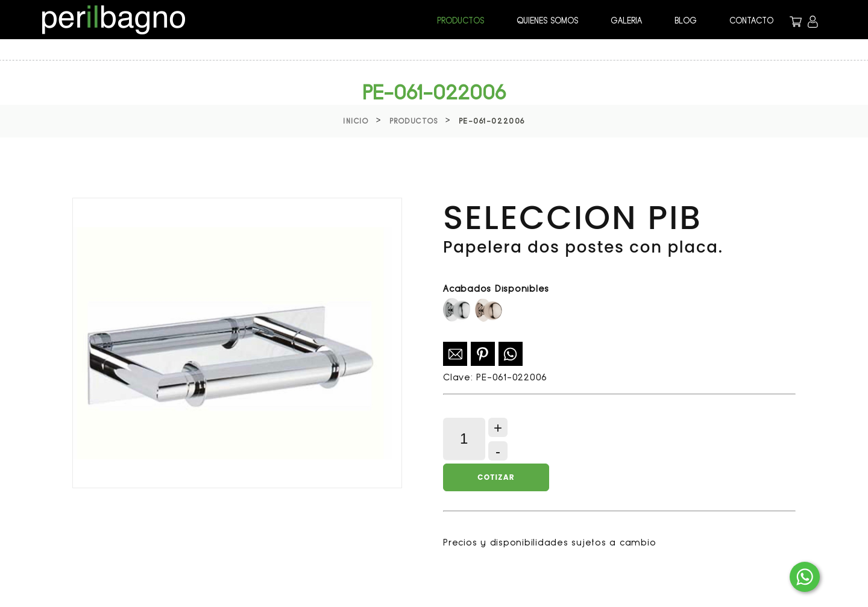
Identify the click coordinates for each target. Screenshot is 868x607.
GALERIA (626, 20)
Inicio (356, 121)
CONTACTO (751, 20)
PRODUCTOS (461, 20)
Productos (414, 121)
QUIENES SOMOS (547, 20)
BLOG (686, 20)
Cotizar (496, 477)
